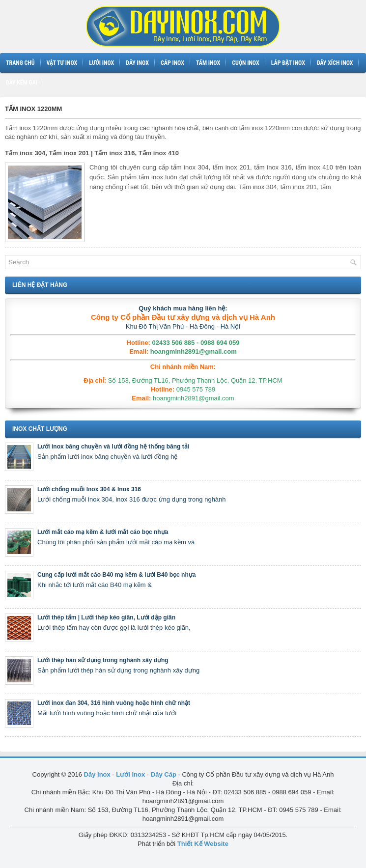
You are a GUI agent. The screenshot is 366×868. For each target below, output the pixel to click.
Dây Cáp (164, 774)
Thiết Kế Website (203, 844)
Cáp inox (172, 63)
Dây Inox (97, 774)
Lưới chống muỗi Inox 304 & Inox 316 (89, 489)
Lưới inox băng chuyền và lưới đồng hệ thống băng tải (113, 447)
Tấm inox (208, 63)
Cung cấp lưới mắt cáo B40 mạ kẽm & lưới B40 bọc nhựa (116, 575)
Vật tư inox (62, 63)
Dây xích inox (335, 63)
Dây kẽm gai (22, 83)
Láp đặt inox (288, 63)
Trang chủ (20, 63)
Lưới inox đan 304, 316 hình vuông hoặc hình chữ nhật (114, 703)
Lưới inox (101, 63)
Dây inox (137, 63)
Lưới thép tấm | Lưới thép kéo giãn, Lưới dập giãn (106, 617)
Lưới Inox (130, 774)
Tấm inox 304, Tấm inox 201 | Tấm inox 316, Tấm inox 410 (92, 153)
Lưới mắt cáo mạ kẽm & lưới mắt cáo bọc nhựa (103, 532)
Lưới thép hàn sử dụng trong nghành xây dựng (103, 660)
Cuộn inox (245, 63)
